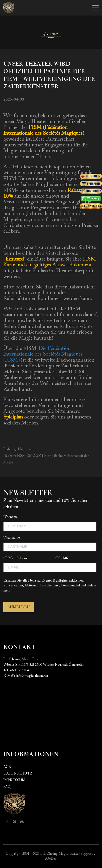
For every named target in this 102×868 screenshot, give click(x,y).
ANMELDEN (19, 607)
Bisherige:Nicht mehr (19, 449)
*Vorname (10, 517)
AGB (7, 767)
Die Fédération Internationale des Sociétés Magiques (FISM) (43, 354)
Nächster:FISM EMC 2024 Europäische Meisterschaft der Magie (46, 459)
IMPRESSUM (14, 780)
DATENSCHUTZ (18, 774)
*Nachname (12, 538)
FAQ (7, 787)
